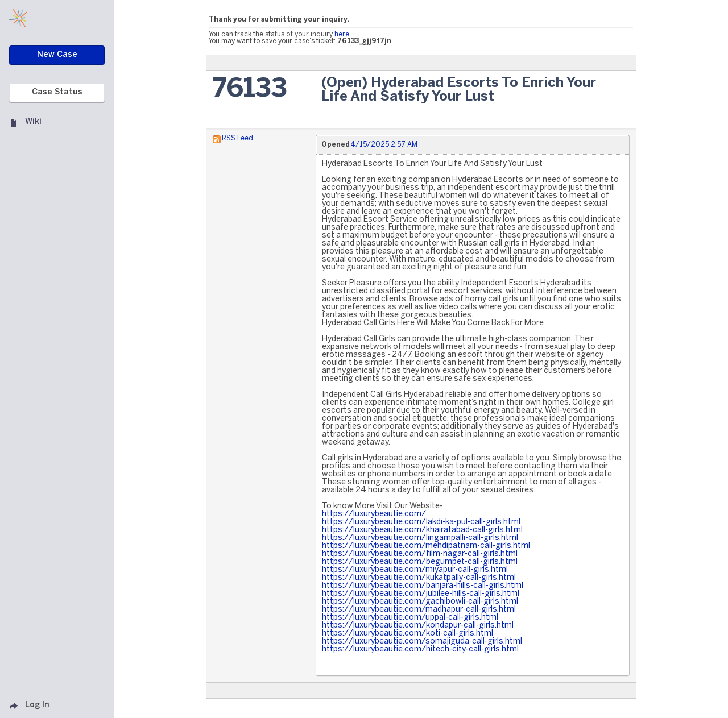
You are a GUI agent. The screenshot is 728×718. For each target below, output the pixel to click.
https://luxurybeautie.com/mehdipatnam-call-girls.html (426, 546)
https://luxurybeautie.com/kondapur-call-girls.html (418, 626)
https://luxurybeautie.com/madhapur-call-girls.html (419, 610)
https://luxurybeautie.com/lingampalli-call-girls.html (420, 538)
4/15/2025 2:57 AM (384, 145)
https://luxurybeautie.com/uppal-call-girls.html (410, 618)
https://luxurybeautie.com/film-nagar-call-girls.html (420, 554)
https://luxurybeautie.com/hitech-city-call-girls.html (420, 649)
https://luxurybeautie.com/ (374, 514)
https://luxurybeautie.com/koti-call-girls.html (408, 634)
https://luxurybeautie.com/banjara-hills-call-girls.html (423, 586)
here (342, 34)
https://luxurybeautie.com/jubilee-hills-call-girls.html (421, 594)
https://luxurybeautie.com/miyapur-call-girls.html (415, 570)
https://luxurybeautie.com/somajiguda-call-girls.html (422, 642)
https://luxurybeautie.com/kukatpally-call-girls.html (419, 578)
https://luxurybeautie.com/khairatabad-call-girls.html (422, 530)
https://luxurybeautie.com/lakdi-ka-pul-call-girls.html (421, 522)
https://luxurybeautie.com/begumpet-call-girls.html (420, 562)
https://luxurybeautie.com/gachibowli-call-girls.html (420, 602)
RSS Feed (237, 138)
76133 (250, 90)
